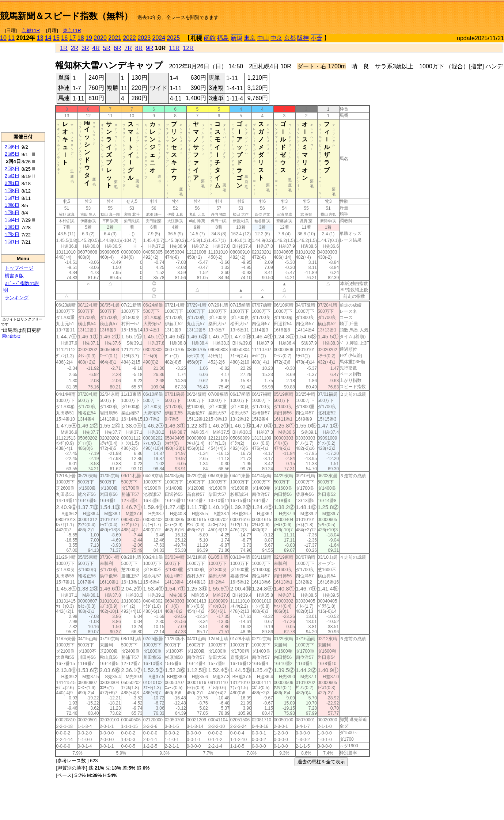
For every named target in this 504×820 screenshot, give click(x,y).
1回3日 (12, 227)
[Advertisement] (418, 13)
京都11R (31, 31)
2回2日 (12, 176)
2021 (115, 38)
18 (81, 38)
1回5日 (12, 212)
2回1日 (12, 183)
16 (64, 38)
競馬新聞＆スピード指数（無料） (66, 16)
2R (75, 48)
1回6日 (12, 205)
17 (73, 38)
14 (48, 38)
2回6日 (12, 147)
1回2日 (12, 234)
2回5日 (12, 154)
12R (188, 48)
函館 (210, 38)
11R (174, 48)
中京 (276, 38)
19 (89, 38)
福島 (223, 38)
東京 (250, 38)
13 (40, 38)
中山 (263, 38)
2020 (100, 38)
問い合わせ (11, 336)
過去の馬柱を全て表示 (321, 762)
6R (117, 48)
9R (149, 48)
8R (139, 48)
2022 (129, 38)
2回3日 (12, 169)
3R (85, 48)
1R (64, 48)
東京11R (72, 31)
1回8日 (12, 191)
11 (11, 38)
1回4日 (12, 220)
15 (56, 38)
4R (96, 48)
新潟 (236, 38)
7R (128, 48)
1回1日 (12, 242)
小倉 (317, 38)
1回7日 (12, 198)
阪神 (303, 38)
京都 (290, 38)
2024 (159, 38)
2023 (144, 38)
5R (107, 48)
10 (3, 38)
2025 (174, 38)
